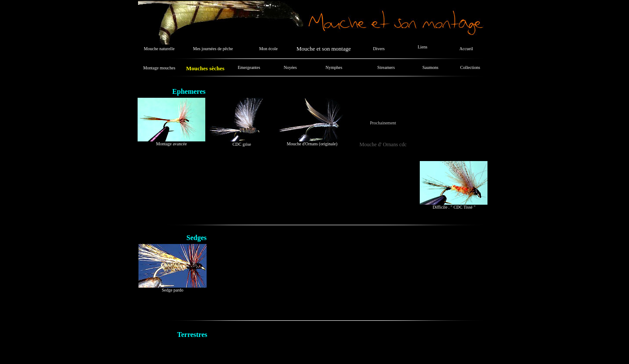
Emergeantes (249, 67)
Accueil (466, 49)
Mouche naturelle (159, 49)
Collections (470, 67)
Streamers (386, 67)
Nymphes (334, 67)
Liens (422, 47)
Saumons (430, 67)
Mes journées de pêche (213, 49)
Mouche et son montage (324, 49)
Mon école (268, 49)
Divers (379, 49)
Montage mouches (159, 68)
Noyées (290, 67)
